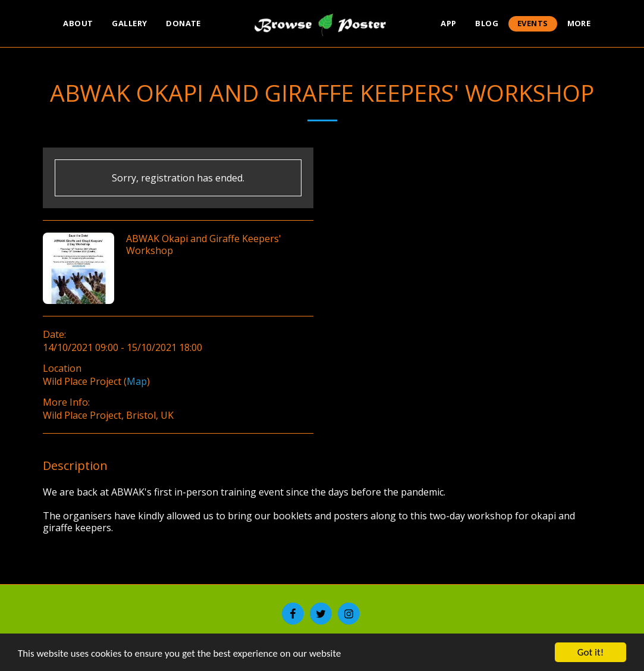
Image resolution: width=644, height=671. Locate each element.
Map (137, 381)
